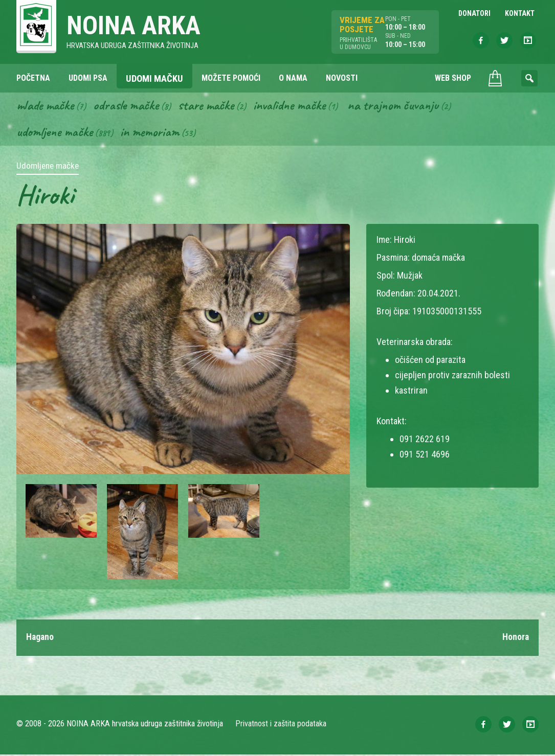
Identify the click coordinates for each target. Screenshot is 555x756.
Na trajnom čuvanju (403, 106)
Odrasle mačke (129, 106)
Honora (515, 639)
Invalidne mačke (297, 106)
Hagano (40, 639)
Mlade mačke (47, 106)
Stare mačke (211, 106)
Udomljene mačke (55, 133)
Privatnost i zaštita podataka (281, 725)
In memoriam (152, 133)
